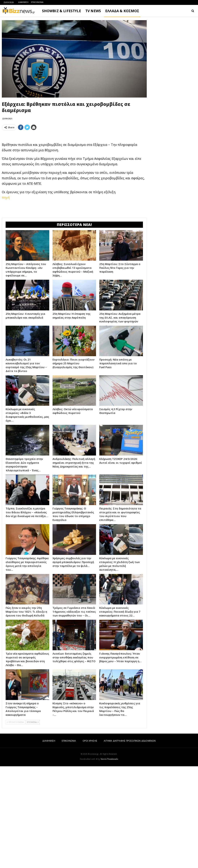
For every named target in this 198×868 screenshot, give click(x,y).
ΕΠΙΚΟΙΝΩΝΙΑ (37, 2)
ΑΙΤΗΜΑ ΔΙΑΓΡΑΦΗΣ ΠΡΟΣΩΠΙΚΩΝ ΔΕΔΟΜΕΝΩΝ (130, 842)
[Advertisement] (74, 159)
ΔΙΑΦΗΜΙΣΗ (23, 2)
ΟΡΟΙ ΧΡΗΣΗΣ (90, 842)
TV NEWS (93, 11)
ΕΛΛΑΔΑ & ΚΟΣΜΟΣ (122, 11)
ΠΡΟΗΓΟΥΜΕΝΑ (15, 824)
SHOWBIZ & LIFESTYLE (62, 11)
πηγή (6, 248)
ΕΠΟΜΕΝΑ (33, 824)
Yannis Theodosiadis (109, 861)
